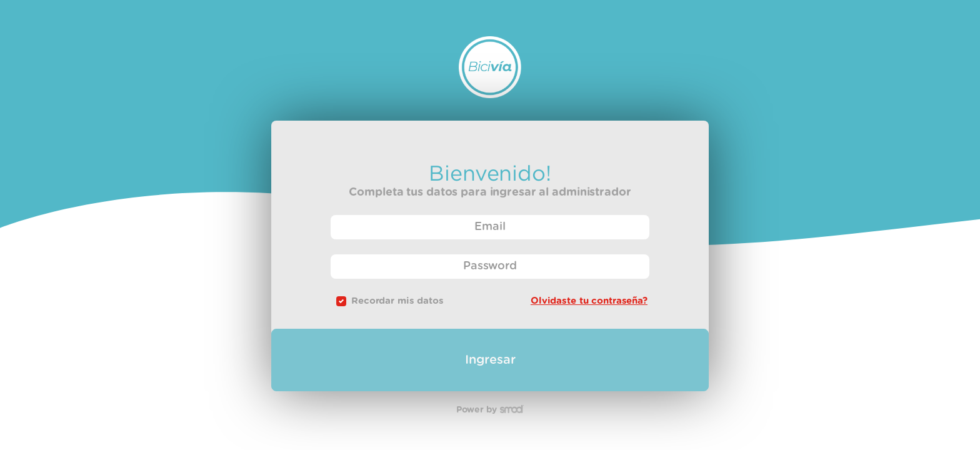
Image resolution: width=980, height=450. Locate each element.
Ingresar (490, 360)
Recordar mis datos (397, 301)
